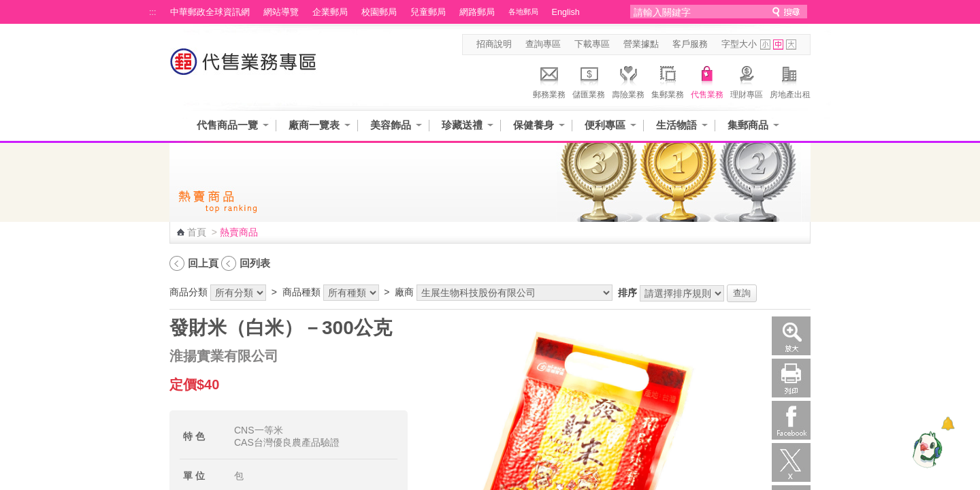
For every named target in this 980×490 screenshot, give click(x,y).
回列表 (255, 263)
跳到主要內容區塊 (7, 7)
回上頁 (203, 263)
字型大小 (739, 44)
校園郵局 (379, 12)
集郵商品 (748, 125)
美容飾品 (391, 125)
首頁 (197, 232)
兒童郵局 (428, 12)
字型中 (778, 45)
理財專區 (747, 80)
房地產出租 (790, 80)
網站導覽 (281, 12)
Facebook (791, 420)
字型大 (791, 45)
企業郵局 (330, 12)
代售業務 (707, 80)
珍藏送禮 (462, 125)
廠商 (404, 292)
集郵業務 (668, 80)
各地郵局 (523, 12)
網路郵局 (477, 12)
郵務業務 (549, 80)
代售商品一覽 (227, 125)
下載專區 (592, 44)
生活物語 (676, 125)
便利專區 (605, 125)
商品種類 (301, 292)
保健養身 (534, 125)
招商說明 (494, 44)
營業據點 (641, 44)
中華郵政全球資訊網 (210, 12)
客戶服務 (690, 44)
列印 (791, 378)
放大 (791, 336)
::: (153, 12)
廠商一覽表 (314, 125)
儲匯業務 (589, 80)
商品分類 (189, 292)
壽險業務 (628, 80)
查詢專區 (543, 44)
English (566, 12)
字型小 (765, 45)
